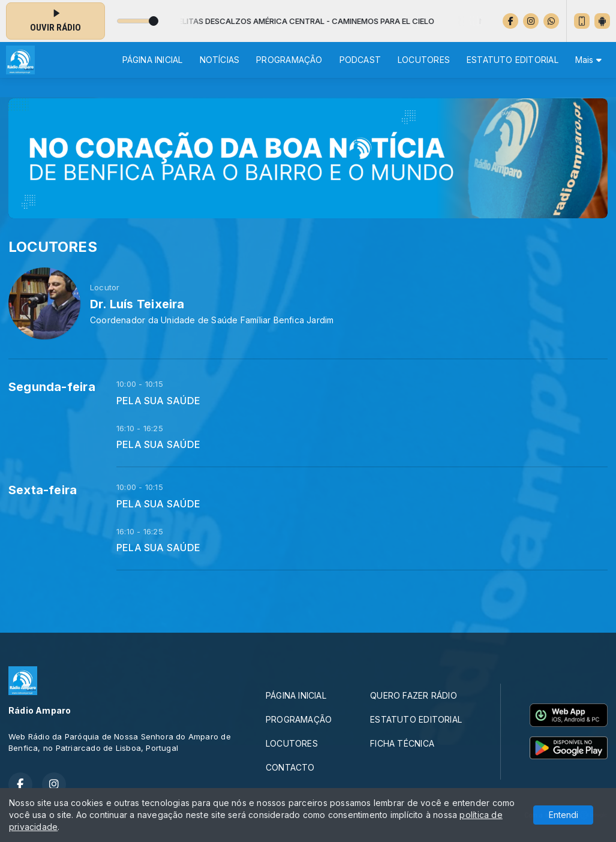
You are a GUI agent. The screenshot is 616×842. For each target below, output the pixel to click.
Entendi (564, 815)
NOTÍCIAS (220, 60)
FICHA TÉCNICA (402, 743)
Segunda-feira (52, 387)
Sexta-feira (43, 490)
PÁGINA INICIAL (153, 60)
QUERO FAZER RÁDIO (414, 695)
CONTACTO (290, 767)
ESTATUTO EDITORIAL (513, 60)
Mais (588, 60)
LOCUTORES (424, 60)
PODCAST (360, 60)
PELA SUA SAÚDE (158, 401)
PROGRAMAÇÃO (289, 60)
